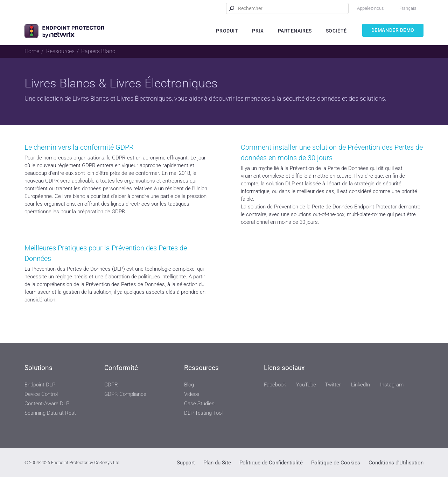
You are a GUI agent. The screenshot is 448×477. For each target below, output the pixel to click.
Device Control (41, 394)
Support (186, 463)
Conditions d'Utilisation (396, 463)
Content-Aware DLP (47, 404)
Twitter (333, 385)
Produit (227, 31)
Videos (192, 394)
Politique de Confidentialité (271, 463)
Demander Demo (393, 30)
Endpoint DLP (40, 385)
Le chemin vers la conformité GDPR (79, 147)
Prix (258, 31)
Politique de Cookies (336, 463)
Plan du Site (217, 463)
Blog (189, 385)
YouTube (306, 385)
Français (408, 8)
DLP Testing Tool (203, 413)
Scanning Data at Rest (50, 413)
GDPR (111, 385)
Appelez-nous (370, 8)
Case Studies (199, 404)
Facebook (275, 385)
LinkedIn (360, 385)
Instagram (392, 385)
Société (336, 31)
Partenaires (295, 31)
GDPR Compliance (125, 394)
